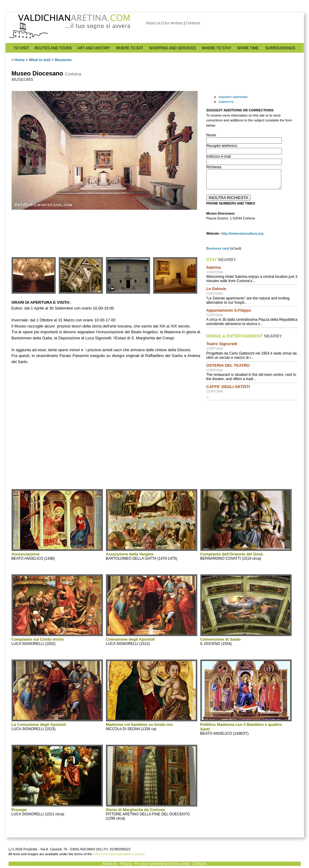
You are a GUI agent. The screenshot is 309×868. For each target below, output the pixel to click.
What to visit (40, 60)
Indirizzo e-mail (219, 156)
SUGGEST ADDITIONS (233, 97)
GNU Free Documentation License (118, 854)
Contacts (193, 23)
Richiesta (214, 167)
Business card (218, 248)
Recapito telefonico (222, 146)
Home (20, 60)
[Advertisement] (252, 444)
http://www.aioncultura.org (242, 233)
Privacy (126, 864)
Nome (211, 135)
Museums (63, 60)
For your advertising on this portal (162, 864)
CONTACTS (226, 102)
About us (153, 23)
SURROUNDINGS (280, 48)
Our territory (173, 23)
